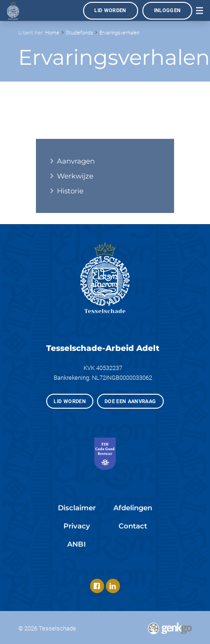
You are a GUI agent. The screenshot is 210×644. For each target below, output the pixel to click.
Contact (133, 526)
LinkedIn (113, 586)
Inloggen (168, 10)
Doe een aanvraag (130, 401)
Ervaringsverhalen (119, 33)
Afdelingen (133, 508)
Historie (70, 191)
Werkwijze (75, 176)
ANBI (77, 544)
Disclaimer (77, 508)
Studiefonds (80, 33)
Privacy (77, 526)
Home (52, 33)
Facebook (97, 586)
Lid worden (110, 10)
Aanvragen (76, 161)
